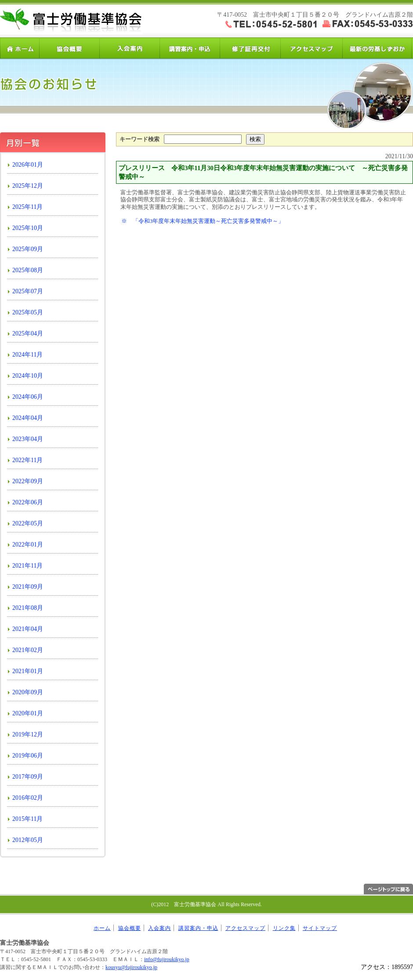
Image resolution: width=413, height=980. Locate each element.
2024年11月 (27, 355)
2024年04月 (28, 418)
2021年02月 (28, 650)
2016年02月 (28, 798)
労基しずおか (377, 48)
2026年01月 (28, 165)
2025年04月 (28, 333)
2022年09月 (28, 481)
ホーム (20, 48)
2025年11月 (27, 207)
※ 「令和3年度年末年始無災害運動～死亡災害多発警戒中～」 (203, 221)
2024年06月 (28, 397)
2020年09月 (28, 692)
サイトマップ (320, 928)
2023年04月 (28, 439)
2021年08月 (28, 608)
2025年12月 (28, 186)
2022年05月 (28, 523)
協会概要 (70, 48)
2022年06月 (28, 502)
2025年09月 (28, 249)
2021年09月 (28, 587)
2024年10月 (28, 376)
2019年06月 (28, 756)
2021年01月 (28, 671)
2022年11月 (27, 460)
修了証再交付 (250, 48)
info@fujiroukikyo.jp (167, 959)
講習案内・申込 (190, 48)
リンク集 (284, 928)
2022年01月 (28, 545)
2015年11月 (27, 819)
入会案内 (130, 48)
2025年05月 (28, 312)
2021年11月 (27, 566)
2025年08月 (28, 270)
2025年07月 (28, 291)
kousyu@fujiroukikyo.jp (131, 967)
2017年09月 (28, 777)
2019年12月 (28, 734)
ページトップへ (388, 889)
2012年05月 (28, 840)
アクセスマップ (310, 48)
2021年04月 (28, 629)
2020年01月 (28, 713)
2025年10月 (28, 228)
